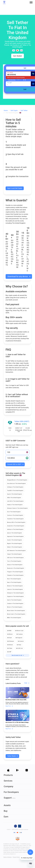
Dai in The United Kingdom (14, 512)
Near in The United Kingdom (14, 582)
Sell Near (19, 645)
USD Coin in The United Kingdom (15, 558)
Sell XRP (9, 652)
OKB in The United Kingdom (14, 498)
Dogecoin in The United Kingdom (15, 596)
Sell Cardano (20, 634)
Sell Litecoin (21, 641)
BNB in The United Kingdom (14, 618)
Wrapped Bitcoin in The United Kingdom (17, 480)
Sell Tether (10, 648)
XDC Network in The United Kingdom (16, 551)
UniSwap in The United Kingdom (15, 487)
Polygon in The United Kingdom (15, 572)
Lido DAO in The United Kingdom (15, 501)
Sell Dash (9, 638)
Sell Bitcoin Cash (19, 631)
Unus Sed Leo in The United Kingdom (16, 484)
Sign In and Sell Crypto (15, 188)
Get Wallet (18, 56)
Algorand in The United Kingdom (15, 536)
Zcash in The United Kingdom (15, 540)
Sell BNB (9, 631)
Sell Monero (10, 645)
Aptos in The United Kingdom (15, 533)
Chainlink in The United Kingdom (15, 519)
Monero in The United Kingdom (15, 586)
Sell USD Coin (19, 648)
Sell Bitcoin (10, 634)
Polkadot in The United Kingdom (15, 575)
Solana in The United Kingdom (15, 565)
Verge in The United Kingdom (14, 554)
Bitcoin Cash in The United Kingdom (16, 614)
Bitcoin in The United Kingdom (15, 607)
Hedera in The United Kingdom (15, 505)
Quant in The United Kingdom (15, 494)
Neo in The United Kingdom (14, 579)
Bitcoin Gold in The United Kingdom (16, 611)
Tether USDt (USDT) (22, 421)
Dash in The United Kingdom (14, 600)
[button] (31, 2)
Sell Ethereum (11, 641)
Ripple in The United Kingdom (15, 544)
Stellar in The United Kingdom (15, 547)
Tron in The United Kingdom (14, 561)
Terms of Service (7, 857)
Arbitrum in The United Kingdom (15, 529)
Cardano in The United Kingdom (15, 604)
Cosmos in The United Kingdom (15, 515)
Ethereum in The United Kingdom (15, 593)
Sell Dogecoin (19, 638)
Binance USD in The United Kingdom (16, 522)
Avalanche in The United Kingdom (16, 526)
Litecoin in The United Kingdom (15, 589)
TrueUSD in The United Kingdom (15, 491)
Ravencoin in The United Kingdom (16, 568)
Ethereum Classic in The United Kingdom (17, 508)
